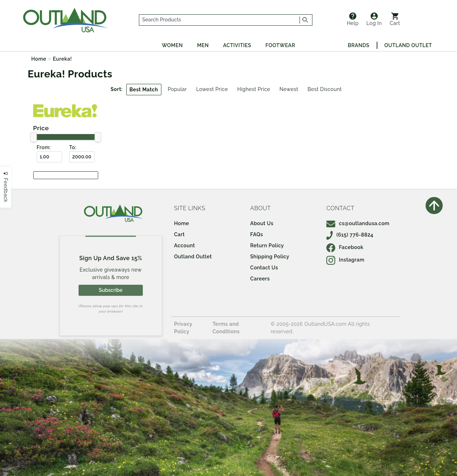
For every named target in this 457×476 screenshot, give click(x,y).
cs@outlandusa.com (358, 223)
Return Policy (267, 245)
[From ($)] (49, 157)
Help (353, 19)
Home (39, 59)
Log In (374, 19)
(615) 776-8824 (350, 235)
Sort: (117, 89)
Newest (289, 89)
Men (203, 45)
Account (185, 245)
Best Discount (325, 89)
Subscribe (111, 290)
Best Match (144, 90)
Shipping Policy (270, 257)
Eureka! (62, 59)
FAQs (257, 234)
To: (73, 147)
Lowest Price (212, 89)
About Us (262, 223)
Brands (358, 45)
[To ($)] (82, 157)
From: (44, 147)
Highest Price (253, 89)
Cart (395, 19)
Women (172, 45)
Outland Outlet (408, 45)
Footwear (280, 45)
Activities (237, 45)
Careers (260, 279)
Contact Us (264, 268)
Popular (177, 89)
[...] (220, 20)
